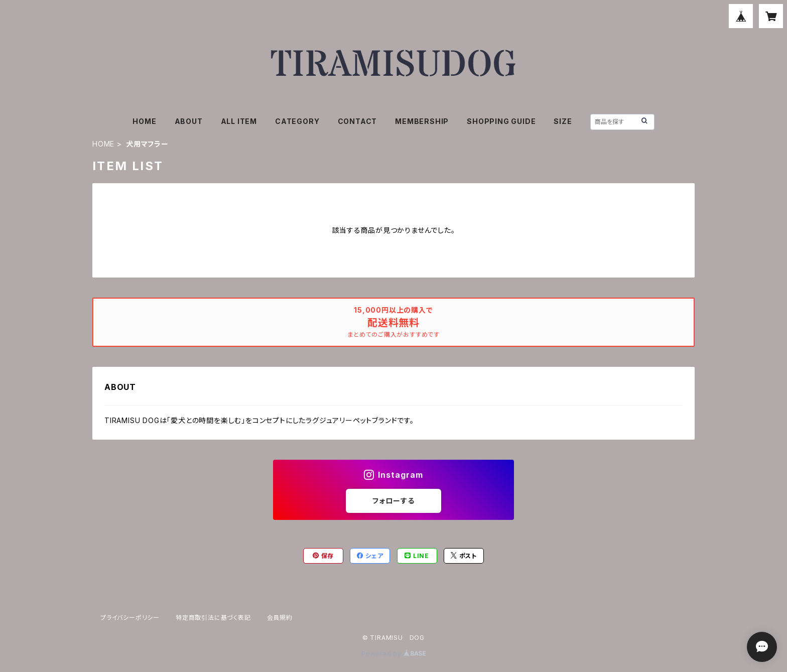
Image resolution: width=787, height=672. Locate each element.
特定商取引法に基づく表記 (213, 618)
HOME (144, 121)
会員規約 (280, 618)
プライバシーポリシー (130, 618)
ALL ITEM (239, 121)
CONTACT (358, 121)
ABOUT (189, 121)
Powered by (393, 654)
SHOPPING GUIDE (501, 121)
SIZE (563, 121)
